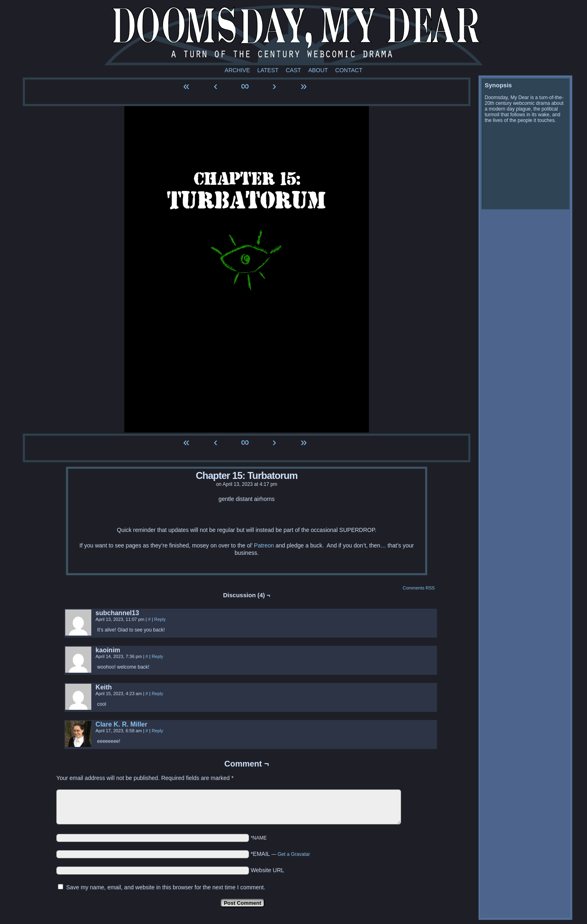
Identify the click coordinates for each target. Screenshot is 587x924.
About (318, 70)
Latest (268, 70)
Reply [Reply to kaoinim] (157, 656)
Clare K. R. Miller (121, 724)
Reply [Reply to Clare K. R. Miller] (157, 731)
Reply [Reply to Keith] (157, 694)
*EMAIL (280, 854)
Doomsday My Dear (293, 35)
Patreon (264, 545)
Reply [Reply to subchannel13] (160, 619)
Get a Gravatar (294, 854)
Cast (293, 70)
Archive (237, 70)
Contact (349, 70)
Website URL (267, 870)
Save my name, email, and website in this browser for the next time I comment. (166, 887)
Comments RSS (419, 588)
